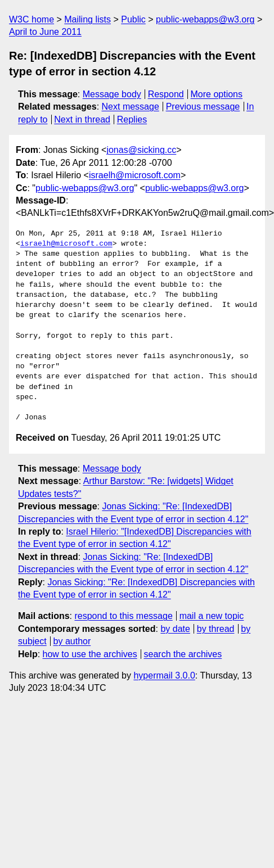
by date (175, 629)
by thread (216, 629)
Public (133, 19)
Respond (166, 94)
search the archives (183, 654)
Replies (132, 119)
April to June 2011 (45, 32)
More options (217, 94)
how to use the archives (90, 654)
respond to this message (123, 616)
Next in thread (82, 119)
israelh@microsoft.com (135, 175)
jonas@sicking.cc (141, 150)
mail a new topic (212, 616)
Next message (131, 107)
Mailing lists (87, 19)
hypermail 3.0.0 (164, 675)
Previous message (203, 107)
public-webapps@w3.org (205, 19)
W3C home (32, 19)
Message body (112, 94)
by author (72, 641)
